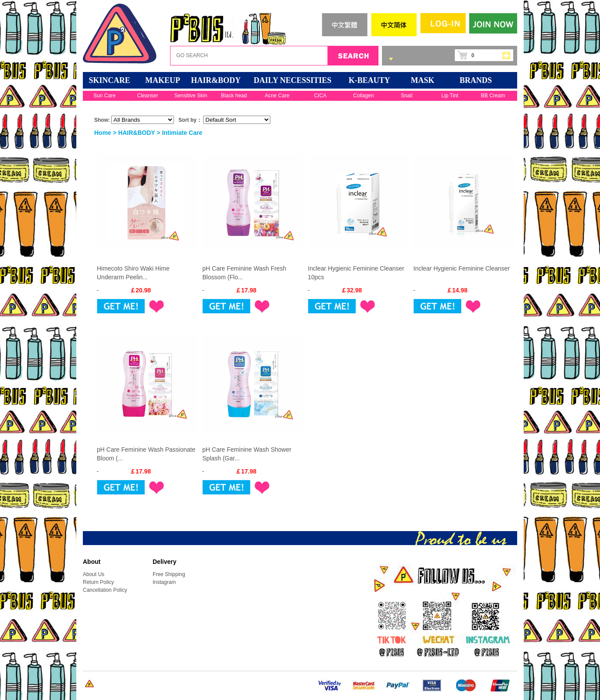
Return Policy (98, 582)
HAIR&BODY (216, 80)
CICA (320, 96)
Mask (423, 80)
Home (103, 133)
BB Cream (493, 96)
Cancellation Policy (105, 590)
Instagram (164, 582)
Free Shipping (169, 574)
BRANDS (476, 80)
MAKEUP (163, 80)
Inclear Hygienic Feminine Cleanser (462, 268)
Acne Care (277, 96)
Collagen (363, 96)
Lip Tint (450, 96)
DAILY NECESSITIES (293, 80)
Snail (407, 96)
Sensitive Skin (191, 96)
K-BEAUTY (369, 80)
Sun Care (104, 96)
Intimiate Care (182, 133)
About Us (94, 574)
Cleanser (147, 96)
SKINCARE (109, 80)
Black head (234, 96)
